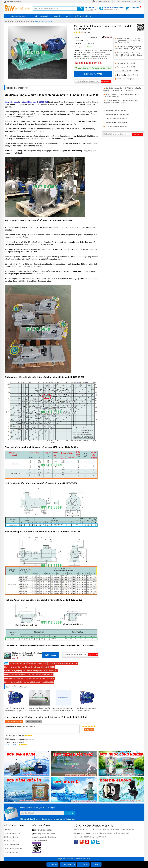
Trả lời (7, 745)
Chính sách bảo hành (11, 845)
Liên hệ (141, 2)
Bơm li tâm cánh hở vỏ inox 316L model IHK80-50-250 (26, 102)
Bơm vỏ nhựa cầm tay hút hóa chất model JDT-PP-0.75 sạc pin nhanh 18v (39, 711)
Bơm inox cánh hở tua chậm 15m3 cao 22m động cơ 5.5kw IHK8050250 (29, 678)
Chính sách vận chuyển (12, 837)
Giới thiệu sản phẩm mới (84, 16)
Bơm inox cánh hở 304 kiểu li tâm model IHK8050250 (28, 663)
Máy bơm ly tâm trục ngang (43, 21)
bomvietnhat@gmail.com (130, 79)
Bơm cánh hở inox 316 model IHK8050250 (63, 663)
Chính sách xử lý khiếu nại (13, 849)
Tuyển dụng (126, 2)
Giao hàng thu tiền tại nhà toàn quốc (94, 68)
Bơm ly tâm (29, 21)
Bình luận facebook (34, 722)
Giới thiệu (117, 2)
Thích (13, 745)
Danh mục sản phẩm (18, 16)
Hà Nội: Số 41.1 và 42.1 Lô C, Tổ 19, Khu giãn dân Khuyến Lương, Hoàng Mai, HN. (129, 41)
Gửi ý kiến (89, 730)
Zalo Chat (83, 864)
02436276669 (50, 834)
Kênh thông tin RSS (11, 852)
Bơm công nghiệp (19, 21)
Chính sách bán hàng (102, 1)
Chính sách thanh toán (12, 833)
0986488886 (47, 830)
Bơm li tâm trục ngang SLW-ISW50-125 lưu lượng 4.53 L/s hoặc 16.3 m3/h (15, 711)
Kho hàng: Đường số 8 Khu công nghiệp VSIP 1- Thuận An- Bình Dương (128, 55)
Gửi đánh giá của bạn (14, 722)
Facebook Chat (68, 864)
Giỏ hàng (135, 8)
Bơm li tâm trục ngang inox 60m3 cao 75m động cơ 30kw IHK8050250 (29, 675)
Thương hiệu (57, 16)
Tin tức (68, 16)
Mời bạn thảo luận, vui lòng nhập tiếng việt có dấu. (42, 729)
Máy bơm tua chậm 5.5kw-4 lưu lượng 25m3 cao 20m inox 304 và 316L (29, 682)
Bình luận (87, 32)
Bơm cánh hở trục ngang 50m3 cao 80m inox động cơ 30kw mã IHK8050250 (31, 671)
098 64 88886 (130, 63)
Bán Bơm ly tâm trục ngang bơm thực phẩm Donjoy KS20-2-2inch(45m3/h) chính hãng (63, 711)
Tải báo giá (107, 37)
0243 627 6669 (133, 75)
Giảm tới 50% (90, 9)
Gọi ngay (52, 864)
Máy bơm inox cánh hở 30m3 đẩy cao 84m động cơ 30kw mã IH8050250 (30, 667)
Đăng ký (70, 813)
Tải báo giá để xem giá (88, 63)
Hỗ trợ (134, 2)
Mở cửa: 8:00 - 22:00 (114, 8)
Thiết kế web (74, 859)
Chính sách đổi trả (10, 841)
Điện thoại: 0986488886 (13, 2)
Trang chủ (8, 21)
